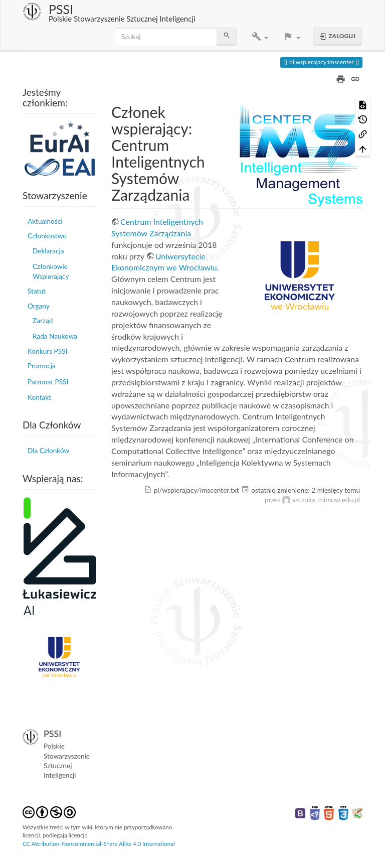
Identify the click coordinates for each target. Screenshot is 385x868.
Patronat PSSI (48, 382)
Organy (39, 306)
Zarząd (43, 321)
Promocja (42, 366)
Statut (37, 291)
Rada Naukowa (55, 336)
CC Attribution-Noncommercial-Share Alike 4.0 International (99, 844)
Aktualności (45, 221)
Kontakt (39, 397)
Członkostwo (47, 236)
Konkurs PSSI (47, 351)
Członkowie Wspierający (51, 271)
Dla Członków (48, 451)
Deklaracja (48, 251)
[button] (260, 37)
